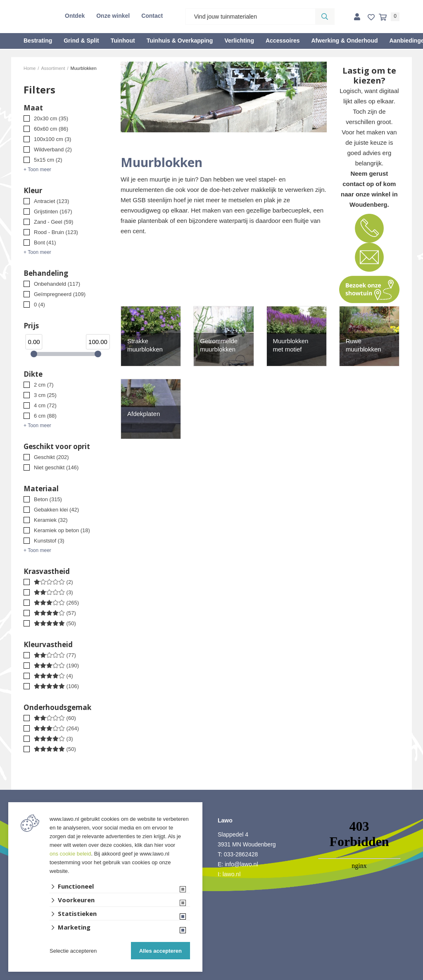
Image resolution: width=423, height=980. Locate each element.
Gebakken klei (56, 510)
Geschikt (51, 457)
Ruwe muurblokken (364, 345)
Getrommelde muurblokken (219, 345)
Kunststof (49, 541)
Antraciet (51, 201)
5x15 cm (48, 160)
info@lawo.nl (241, 864)
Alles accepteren (160, 951)
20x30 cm (51, 118)
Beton (48, 499)
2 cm (44, 385)
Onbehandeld (57, 284)
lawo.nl (232, 874)
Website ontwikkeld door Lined (212, 976)
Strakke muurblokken (145, 345)
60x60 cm (51, 129)
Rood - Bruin (56, 232)
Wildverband (53, 149)
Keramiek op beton (62, 530)
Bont (45, 243)
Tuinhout (123, 41)
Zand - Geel (53, 222)
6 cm (45, 416)
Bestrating (38, 41)
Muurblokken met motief (291, 345)
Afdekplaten (144, 414)
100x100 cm (52, 139)
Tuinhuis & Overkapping (180, 41)
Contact (152, 16)
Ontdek (75, 16)
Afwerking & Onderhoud (344, 41)
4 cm (45, 405)
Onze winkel (113, 16)
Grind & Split (81, 41)
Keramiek (51, 520)
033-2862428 (241, 854)
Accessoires (283, 41)
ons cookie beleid (70, 854)
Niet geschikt (56, 467)
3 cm (45, 395)
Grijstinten (53, 212)
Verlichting (239, 41)
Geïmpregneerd (60, 294)
